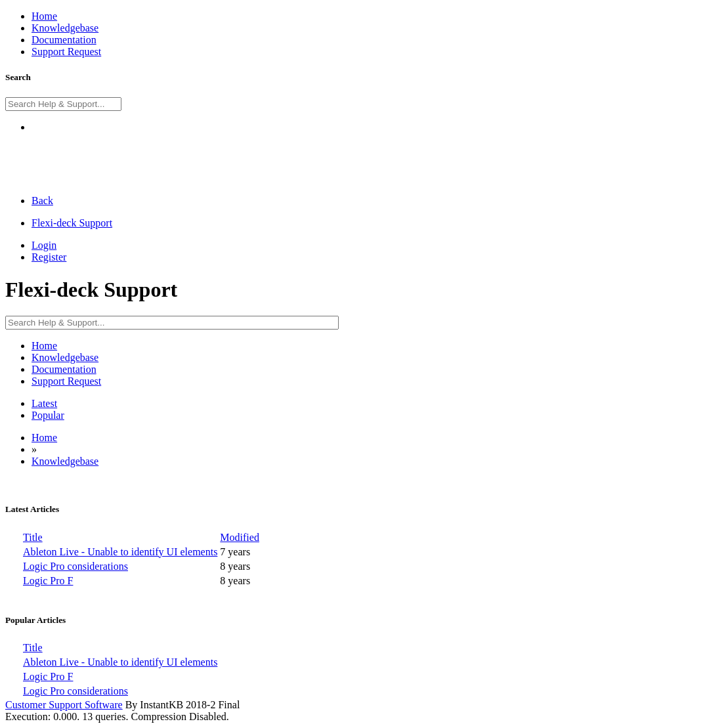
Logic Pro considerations (75, 566)
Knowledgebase (65, 461)
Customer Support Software (64, 705)
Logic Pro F (48, 581)
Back (42, 201)
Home (44, 438)
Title (33, 537)
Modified (240, 537)
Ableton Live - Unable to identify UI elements (120, 552)
